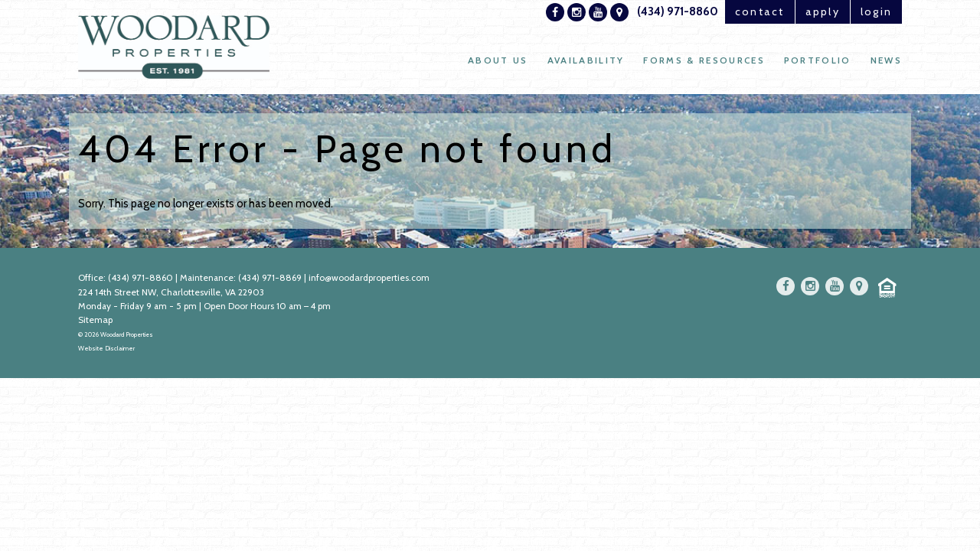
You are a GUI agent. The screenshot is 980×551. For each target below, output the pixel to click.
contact (741, 12)
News (886, 62)
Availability (581, 62)
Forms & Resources (701, 62)
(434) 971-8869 (271, 278)
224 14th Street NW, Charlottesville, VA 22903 (171, 292)
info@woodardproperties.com (371, 278)
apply (812, 12)
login (873, 12)
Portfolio (816, 62)
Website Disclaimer (106, 348)
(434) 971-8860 (655, 12)
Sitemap (95, 320)
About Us (492, 62)
